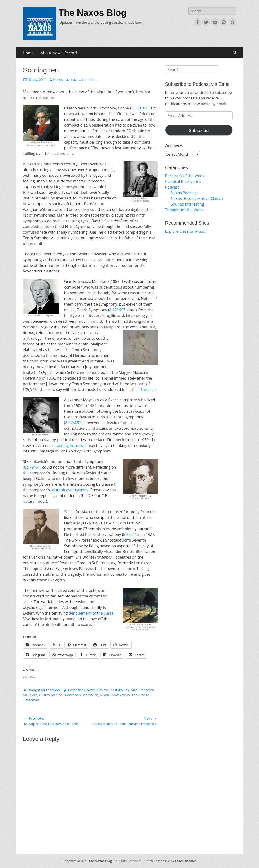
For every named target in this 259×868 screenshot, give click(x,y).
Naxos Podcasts (185, 193)
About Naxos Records (60, 53)
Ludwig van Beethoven (81, 695)
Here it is (149, 389)
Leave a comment (83, 79)
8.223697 (117, 310)
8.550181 (139, 108)
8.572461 (32, 467)
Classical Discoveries (183, 181)
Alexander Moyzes (81, 690)
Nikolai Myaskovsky (115, 695)
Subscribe (199, 130)
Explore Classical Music (185, 231)
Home (28, 53)
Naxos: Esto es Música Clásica (197, 199)
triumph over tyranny (70, 490)
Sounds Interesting (187, 204)
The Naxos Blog (93, 13)
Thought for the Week (44, 690)
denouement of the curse (91, 613)
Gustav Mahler (50, 695)
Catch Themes (186, 861)
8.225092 (73, 423)
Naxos (58, 79)
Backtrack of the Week (185, 176)
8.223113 (131, 534)
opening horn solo (71, 445)
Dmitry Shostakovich (113, 690)
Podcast (172, 187)
